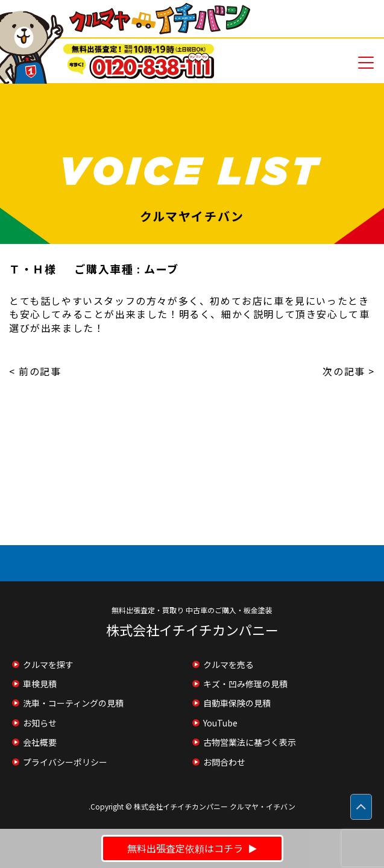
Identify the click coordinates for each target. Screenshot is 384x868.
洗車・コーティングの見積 (73, 703)
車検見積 (40, 684)
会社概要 (40, 742)
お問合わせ (224, 762)
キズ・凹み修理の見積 (245, 684)
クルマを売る (228, 664)
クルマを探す (48, 664)
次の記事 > (349, 371)
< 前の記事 (35, 371)
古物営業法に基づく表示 (250, 742)
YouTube (220, 723)
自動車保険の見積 (237, 703)
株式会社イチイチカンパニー (192, 629)
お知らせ (40, 723)
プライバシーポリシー (65, 762)
